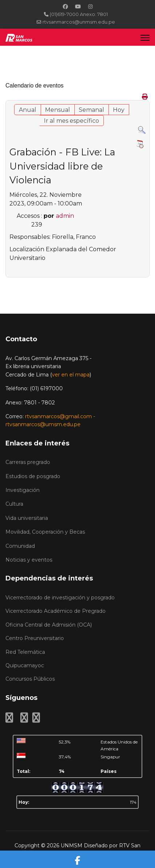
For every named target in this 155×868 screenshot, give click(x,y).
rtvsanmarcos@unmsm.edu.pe (79, 22)
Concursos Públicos (30, 679)
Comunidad (20, 546)
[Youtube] (78, 7)
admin (65, 216)
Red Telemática (25, 652)
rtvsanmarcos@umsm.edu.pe (43, 424)
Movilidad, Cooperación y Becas (45, 532)
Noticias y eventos (29, 560)
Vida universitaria (27, 518)
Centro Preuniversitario (35, 638)
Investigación (23, 490)
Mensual (58, 110)
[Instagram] (90, 7)
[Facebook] (65, 7)
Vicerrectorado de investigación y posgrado (60, 598)
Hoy (119, 110)
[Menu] (145, 38)
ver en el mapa (71, 375)
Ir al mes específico (72, 121)
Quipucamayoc (25, 665)
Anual (28, 110)
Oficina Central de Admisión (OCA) (49, 625)
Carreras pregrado (28, 462)
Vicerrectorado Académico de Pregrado (56, 611)
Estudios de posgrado (33, 476)
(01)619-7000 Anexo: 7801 (79, 14)
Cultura (14, 504)
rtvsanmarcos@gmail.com (58, 416)
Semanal (91, 110)
